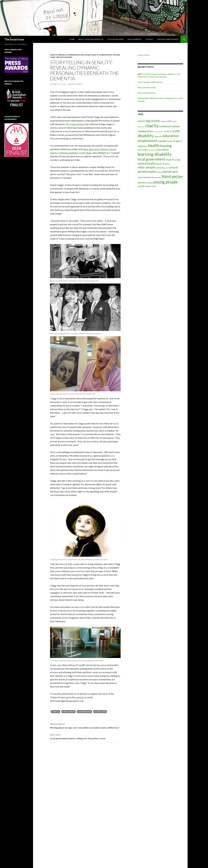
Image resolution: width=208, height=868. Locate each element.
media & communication (71, 55)
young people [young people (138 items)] (165, 182)
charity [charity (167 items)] (152, 126)
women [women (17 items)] (142, 183)
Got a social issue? (115, 39)
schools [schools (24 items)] (173, 167)
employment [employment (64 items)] (147, 140)
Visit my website (134, 39)
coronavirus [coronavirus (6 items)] (159, 132)
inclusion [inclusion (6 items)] (153, 150)
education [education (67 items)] (171, 136)
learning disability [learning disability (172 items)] (155, 154)
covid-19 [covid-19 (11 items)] (168, 131)
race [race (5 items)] (167, 168)
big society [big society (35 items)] (153, 121)
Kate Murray (76, 84)
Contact (149, 39)
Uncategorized (64, 57)
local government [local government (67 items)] (151, 159)
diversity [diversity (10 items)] (158, 136)
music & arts (69, 712)
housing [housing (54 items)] (166, 146)
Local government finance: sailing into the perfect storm (85, 736)
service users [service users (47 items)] (147, 171)
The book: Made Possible (168, 39)
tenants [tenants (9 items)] (158, 177)
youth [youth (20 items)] (141, 186)
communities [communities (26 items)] (145, 131)
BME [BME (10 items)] (170, 121)
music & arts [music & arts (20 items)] (163, 164)
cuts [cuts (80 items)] (176, 131)
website (80, 697)
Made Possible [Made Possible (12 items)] (173, 160)
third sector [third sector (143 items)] (172, 176)
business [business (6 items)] (141, 127)
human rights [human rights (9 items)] (143, 150)
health (56, 712)
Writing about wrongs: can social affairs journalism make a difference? (85, 726)
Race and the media (147, 87)
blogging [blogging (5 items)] (164, 121)
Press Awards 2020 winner (150, 82)
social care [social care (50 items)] (170, 171)
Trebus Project (77, 124)
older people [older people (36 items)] (146, 167)
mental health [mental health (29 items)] (146, 163)
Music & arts (91, 55)
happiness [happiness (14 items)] (143, 146)
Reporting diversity (147, 93)
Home (72, 39)
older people (85, 712)
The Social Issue (14, 39)
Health (54, 55)
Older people (106, 55)
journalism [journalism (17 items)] (163, 150)
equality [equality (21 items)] (163, 141)
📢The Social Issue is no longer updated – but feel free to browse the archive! (159, 75)
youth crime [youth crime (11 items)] (151, 186)
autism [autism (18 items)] (141, 121)
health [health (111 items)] (154, 145)
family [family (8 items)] (170, 141)
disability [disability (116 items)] (146, 136)
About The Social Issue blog (91, 39)
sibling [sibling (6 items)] (159, 172)
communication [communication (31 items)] (170, 126)
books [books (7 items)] (174, 121)
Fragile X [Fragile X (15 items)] (178, 141)
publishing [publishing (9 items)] (160, 168)
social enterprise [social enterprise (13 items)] (146, 177)
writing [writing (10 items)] (149, 183)
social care (100, 712)
